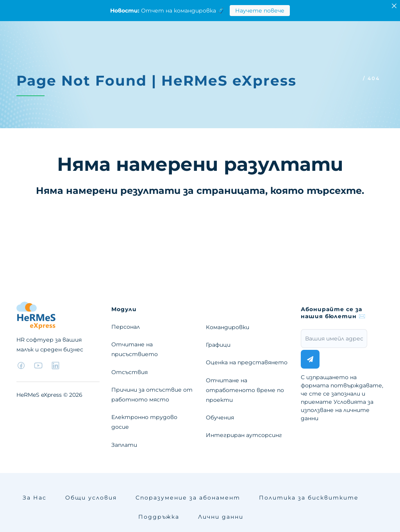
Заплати (124, 445)
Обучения (220, 417)
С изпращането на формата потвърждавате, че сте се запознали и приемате (342, 398)
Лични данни (221, 517)
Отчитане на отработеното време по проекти (245, 390)
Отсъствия (129, 372)
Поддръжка (159, 517)
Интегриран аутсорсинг (244, 435)
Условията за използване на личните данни (337, 410)
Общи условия (91, 498)
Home (351, 78)
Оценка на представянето (247, 362)
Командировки (228, 327)
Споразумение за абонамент (188, 498)
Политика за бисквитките (309, 498)
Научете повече (260, 11)
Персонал (126, 327)
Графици (218, 345)
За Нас (35, 498)
